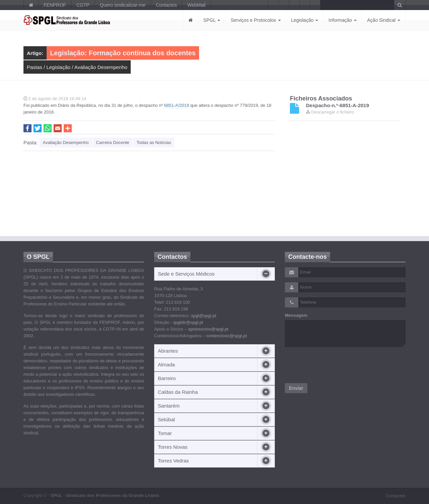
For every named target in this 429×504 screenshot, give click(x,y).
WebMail (196, 5)
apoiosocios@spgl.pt (208, 329)
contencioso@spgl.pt (226, 336)
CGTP (83, 5)
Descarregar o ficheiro (330, 112)
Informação (343, 20)
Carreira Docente (113, 142)
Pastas (35, 67)
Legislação (305, 20)
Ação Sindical (384, 20)
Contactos (166, 5)
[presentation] (336, 365)
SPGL (212, 20)
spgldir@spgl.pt (188, 322)
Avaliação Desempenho (101, 67)
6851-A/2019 (177, 105)
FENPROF (55, 5)
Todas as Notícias (154, 142)
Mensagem (296, 315)
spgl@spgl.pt (204, 316)
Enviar (296, 388)
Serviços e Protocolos (256, 20)
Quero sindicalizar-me (123, 5)
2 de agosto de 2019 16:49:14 (55, 99)
